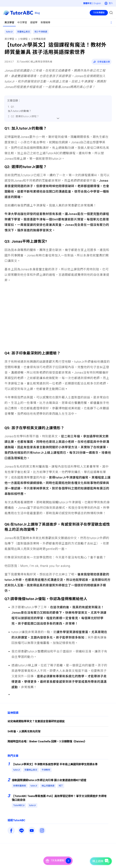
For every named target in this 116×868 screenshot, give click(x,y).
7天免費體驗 (99, 13)
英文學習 (9, 39)
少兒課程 (23, 39)
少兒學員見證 (38, 39)
